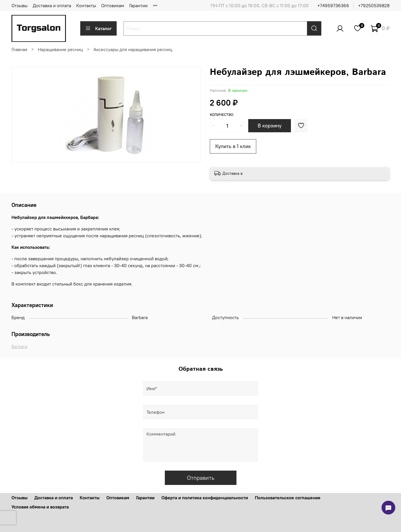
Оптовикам (113, 5)
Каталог (98, 28)
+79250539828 (374, 5)
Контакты (86, 5)
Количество (222, 115)
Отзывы (19, 5)
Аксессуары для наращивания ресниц (133, 49)
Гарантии (138, 5)
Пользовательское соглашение (288, 498)
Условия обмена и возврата (40, 507)
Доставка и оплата (52, 5)
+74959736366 (333, 5)
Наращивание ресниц (60, 49)
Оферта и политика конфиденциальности (205, 498)
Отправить (201, 478)
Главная (19, 49)
